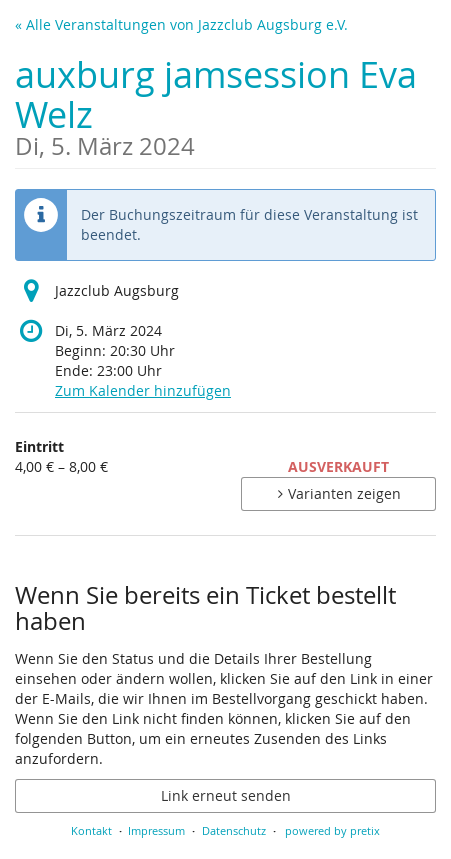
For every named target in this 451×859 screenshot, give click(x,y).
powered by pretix (332, 830)
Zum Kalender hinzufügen (143, 390)
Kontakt (91, 830)
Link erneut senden (226, 795)
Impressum (156, 830)
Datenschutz (234, 830)
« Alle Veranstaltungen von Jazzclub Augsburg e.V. (181, 24)
